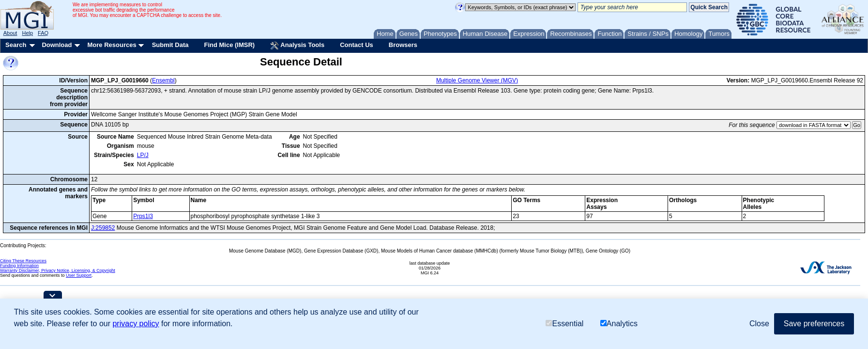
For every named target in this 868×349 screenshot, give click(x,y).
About (10, 33)
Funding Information (19, 266)
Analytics (619, 324)
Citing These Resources (23, 261)
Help (27, 33)
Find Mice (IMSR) (229, 45)
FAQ (43, 33)
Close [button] (759, 324)
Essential (564, 324)
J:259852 (103, 228)
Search (16, 45)
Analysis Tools (297, 46)
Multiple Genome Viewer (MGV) (477, 80)
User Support (79, 275)
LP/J (143, 155)
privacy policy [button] (136, 324)
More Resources (112, 45)
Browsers (403, 45)
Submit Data (170, 45)
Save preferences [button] (814, 324)
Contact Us (357, 45)
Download (57, 45)
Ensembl (163, 80)
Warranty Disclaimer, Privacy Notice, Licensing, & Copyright (58, 270)
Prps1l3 (143, 216)
